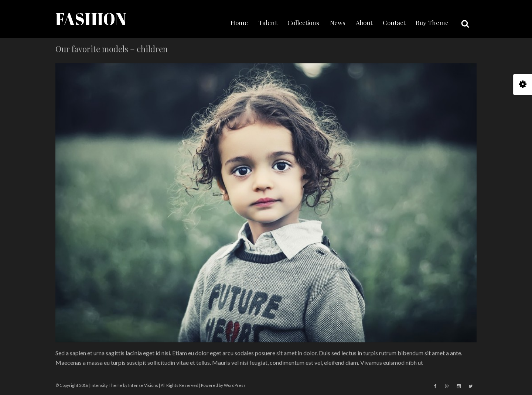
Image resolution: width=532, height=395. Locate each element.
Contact (394, 23)
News (338, 23)
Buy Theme (432, 23)
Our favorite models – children (112, 49)
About (364, 23)
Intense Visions (143, 385)
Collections (303, 23)
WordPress (235, 385)
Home (239, 23)
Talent (268, 23)
